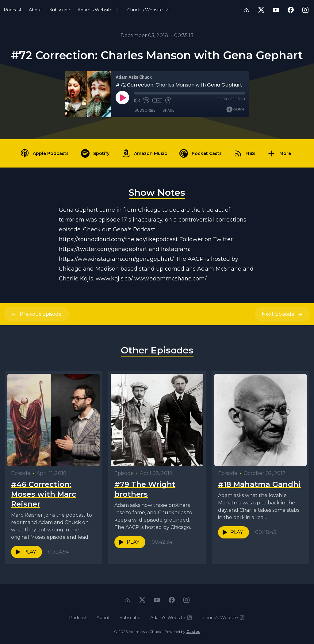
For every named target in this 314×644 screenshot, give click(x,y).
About (35, 10)
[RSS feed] (247, 10)
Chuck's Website (149, 10)
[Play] (122, 98)
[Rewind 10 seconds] (146, 100)
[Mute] (137, 100)
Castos (193, 632)
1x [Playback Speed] (157, 100)
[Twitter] (261, 10)
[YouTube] (276, 10)
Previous (36, 314)
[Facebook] (291, 10)
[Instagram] (305, 10)
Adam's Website (99, 10)
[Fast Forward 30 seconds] (168, 100)
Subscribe (60, 10)
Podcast (13, 10)
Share (168, 110)
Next (282, 314)
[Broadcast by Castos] (235, 110)
